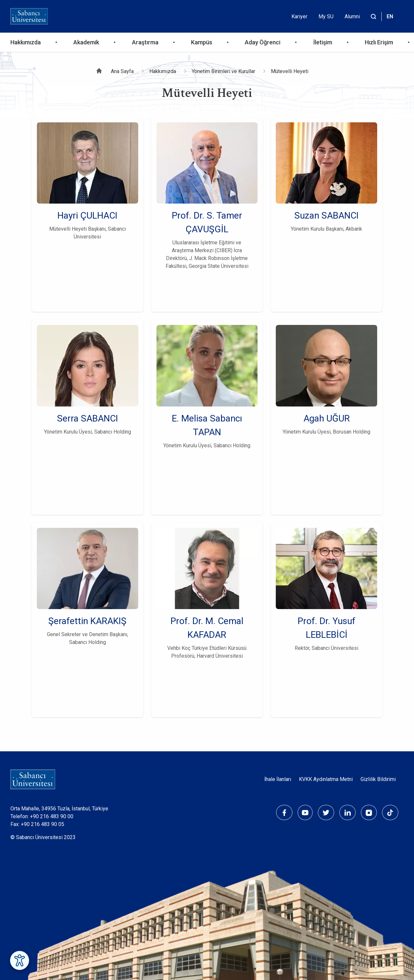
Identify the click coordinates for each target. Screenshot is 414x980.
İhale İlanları (278, 779)
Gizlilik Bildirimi (378, 779)
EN (390, 16)
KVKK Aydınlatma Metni (326, 779)
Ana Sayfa (122, 71)
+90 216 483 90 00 (52, 816)
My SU (326, 16)
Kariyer (299, 16)
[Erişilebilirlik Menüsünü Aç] (20, 960)
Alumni (352, 16)
